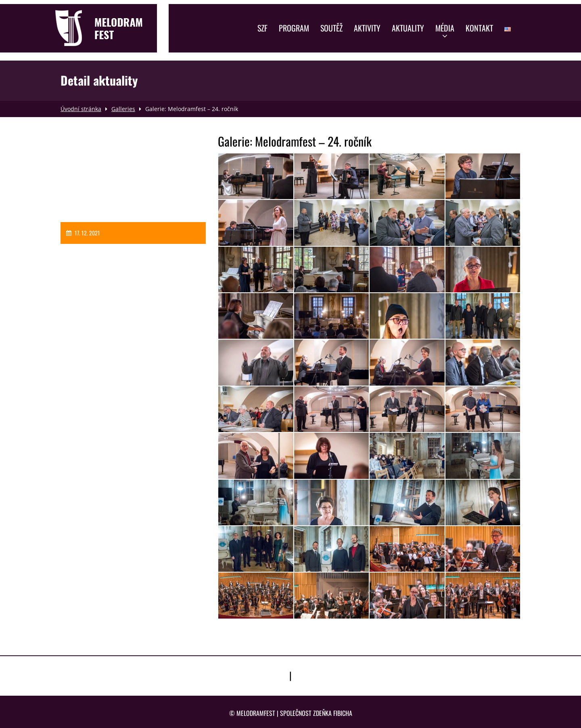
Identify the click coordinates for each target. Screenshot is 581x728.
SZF (262, 28)
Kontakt (479, 28)
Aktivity (367, 28)
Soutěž (331, 28)
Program (294, 28)
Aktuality (408, 28)
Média (445, 31)
